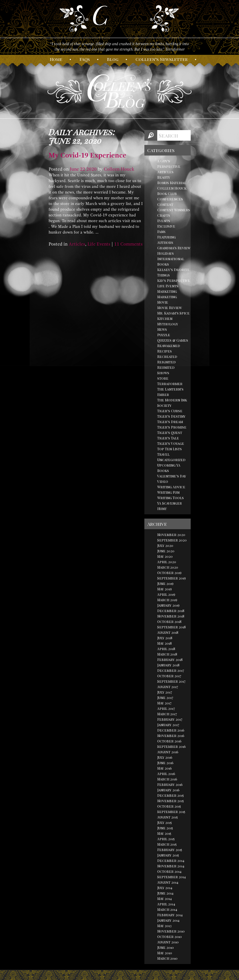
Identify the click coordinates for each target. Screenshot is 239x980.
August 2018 (168, 632)
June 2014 (165, 893)
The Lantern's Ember (170, 392)
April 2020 (167, 562)
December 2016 (171, 730)
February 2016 (170, 784)
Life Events (99, 244)
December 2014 (171, 861)
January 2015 (168, 855)
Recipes (165, 351)
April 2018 (166, 649)
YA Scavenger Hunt (170, 506)
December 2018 (171, 611)
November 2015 (171, 801)
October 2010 (170, 937)
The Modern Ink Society (172, 403)
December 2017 (171, 670)
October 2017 (169, 676)
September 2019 (172, 578)
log (113, 59)
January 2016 (168, 790)
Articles (77, 244)
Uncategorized (171, 460)
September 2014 (172, 877)
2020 (91, 169)
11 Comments (128, 244)
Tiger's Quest (170, 433)
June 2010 (166, 947)
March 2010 (167, 958)
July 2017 (165, 692)
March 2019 (167, 600)
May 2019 (165, 589)
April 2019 (166, 594)
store (163, 378)
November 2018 (171, 616)
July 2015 (165, 822)
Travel (163, 454)
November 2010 (171, 931)
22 (83, 169)
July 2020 (165, 545)
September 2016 (172, 746)
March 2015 (167, 844)
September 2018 (172, 627)
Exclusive (166, 226)
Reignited (167, 362)
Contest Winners (174, 210)
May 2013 (164, 926)
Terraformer (170, 384)
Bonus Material (172, 183)
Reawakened (169, 346)
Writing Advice (171, 487)
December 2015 (171, 795)
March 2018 (167, 654)
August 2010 (168, 942)
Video (163, 481)
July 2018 (165, 638)
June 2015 (165, 828)
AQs (85, 59)
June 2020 (166, 551)
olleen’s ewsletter (162, 59)
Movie (163, 302)
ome (56, 59)
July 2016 (165, 757)
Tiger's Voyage (171, 443)
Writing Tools (171, 498)
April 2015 (166, 839)
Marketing (167, 291)
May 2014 (165, 899)
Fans (161, 232)
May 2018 (165, 643)
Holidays (166, 253)
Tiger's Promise (172, 427)
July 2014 (165, 888)
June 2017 (165, 698)
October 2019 (169, 573)
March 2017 (167, 714)
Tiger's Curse (170, 411)
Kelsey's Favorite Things (173, 272)
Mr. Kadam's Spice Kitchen (173, 316)
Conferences (170, 199)
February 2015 (170, 850)
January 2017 (168, 725)
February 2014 (170, 915)
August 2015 (168, 817)
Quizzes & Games (173, 340)
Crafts (164, 215)
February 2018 (170, 660)
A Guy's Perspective (169, 164)
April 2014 (166, 904)
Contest (165, 204)
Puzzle (164, 335)
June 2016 (165, 763)
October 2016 (169, 741)
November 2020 (171, 535)
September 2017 (171, 681)
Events (164, 221)
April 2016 (166, 774)
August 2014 (168, 882)
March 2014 (167, 909)
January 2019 (168, 605)
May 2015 (164, 833)
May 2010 (165, 953)
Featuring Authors (167, 240)
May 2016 (165, 768)
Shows (163, 373)
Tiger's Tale (168, 438)
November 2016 (171, 736)
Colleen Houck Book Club (172, 191)
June (74, 169)
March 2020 (168, 567)
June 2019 (165, 583)
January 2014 (168, 920)
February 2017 (170, 719)
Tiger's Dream (170, 422)
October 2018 (169, 622)
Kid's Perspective (174, 280)
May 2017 (164, 703)
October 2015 (169, 806)
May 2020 (165, 556)
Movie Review (170, 308)
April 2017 (166, 708)
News (162, 329)
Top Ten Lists (170, 449)
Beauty (164, 177)
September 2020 (172, 540)
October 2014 (169, 871)
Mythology (168, 324)
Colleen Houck (119, 169)
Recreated (167, 356)
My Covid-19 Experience (87, 155)
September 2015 (171, 812)
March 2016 (167, 779)
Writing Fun (168, 492)
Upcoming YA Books (169, 468)
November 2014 (171, 866)
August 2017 (168, 687)
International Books (171, 261)
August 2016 (168, 752)
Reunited (166, 367)
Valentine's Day (172, 476)
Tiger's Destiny (171, 416)
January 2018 (168, 665)
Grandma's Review (174, 248)
